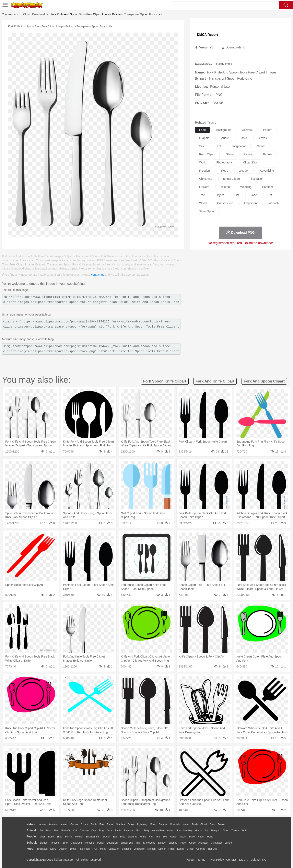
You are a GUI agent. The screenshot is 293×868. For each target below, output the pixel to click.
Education (112, 843)
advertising (267, 171)
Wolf (244, 831)
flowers (204, 187)
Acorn (42, 824)
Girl (158, 837)
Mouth (183, 837)
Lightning (142, 824)
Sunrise (163, 824)
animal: (32, 830)
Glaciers (120, 824)
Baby (51, 837)
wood (203, 203)
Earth (94, 824)
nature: (31, 824)
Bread (190, 849)
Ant (42, 831)
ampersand (251, 203)
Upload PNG (259, 860)
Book (65, 843)
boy (165, 837)
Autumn (53, 824)
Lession (229, 843)
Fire (101, 824)
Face (192, 837)
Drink (73, 849)
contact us (98, 275)
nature (261, 146)
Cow (94, 831)
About (191, 860)
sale (202, 146)
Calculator (216, 843)
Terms (201, 860)
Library (162, 843)
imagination (239, 146)
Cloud (204, 824)
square (224, 138)
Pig (207, 831)
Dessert (63, 849)
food (202, 130)
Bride (59, 837)
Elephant (129, 831)
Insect (170, 831)
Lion (178, 831)
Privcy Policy (216, 860)
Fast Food (84, 849)
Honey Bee (158, 831)
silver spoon (207, 211)
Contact (231, 860)
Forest (221, 824)
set (270, 195)
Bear (49, 831)
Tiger (226, 831)
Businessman (93, 837)
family (69, 837)
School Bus (127, 843)
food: (30, 849)
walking (132, 837)
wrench (274, 203)
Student (44, 843)
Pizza (171, 849)
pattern (268, 130)
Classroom (77, 843)
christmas (206, 179)
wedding (246, 187)
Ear (115, 837)
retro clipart (207, 154)
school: (32, 843)
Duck (109, 831)
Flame (110, 824)
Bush (195, 824)
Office (192, 843)
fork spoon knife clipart (165, 381)
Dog (101, 831)
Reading (90, 843)
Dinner (162, 849)
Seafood (126, 849)
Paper (183, 843)
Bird (56, 831)
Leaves (64, 824)
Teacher (55, 843)
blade (253, 195)
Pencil (101, 843)
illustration (257, 179)
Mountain (175, 824)
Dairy (53, 849)
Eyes (122, 837)
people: (32, 836)
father (173, 837)
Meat (103, 849)
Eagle (118, 831)
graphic (204, 138)
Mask (42, 837)
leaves (262, 138)
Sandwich (114, 849)
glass (230, 154)
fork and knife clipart (215, 381)
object (220, 195)
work (202, 162)
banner (268, 154)
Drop (212, 824)
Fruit (95, 849)
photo (243, 138)
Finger (201, 837)
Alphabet (203, 843)
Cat (75, 831)
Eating (181, 849)
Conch (84, 824)
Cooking (201, 849)
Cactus (74, 824)
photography (224, 162)
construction (225, 203)
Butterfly (66, 831)
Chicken (84, 831)
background (224, 130)
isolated (225, 187)
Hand (210, 837)
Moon (153, 824)
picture (248, 154)
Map (138, 843)
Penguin (216, 831)
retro (225, 171)
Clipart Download (34, 14)
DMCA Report (207, 35)
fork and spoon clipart (264, 381)
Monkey (188, 831)
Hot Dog (213, 849)
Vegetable (139, 849)
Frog (146, 831)
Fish (139, 831)
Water (186, 824)
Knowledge (149, 843)
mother (79, 837)
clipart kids (250, 162)
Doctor (107, 837)
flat (237, 195)
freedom (205, 171)
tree (202, 195)
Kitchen (152, 849)
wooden (244, 171)
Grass (131, 824)
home (143, 837)
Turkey (235, 831)
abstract (247, 130)
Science (173, 843)
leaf (218, 146)
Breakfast (42, 849)
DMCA (243, 860)
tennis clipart (231, 179)
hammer (268, 187)
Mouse (198, 831)
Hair (151, 837)
